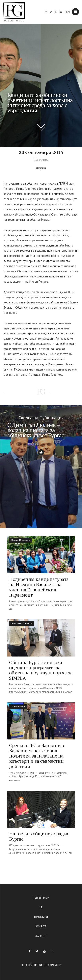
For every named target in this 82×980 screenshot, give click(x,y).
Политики (41, 898)
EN (68, 12)
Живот (41, 926)
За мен (41, 936)
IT (41, 907)
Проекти (41, 917)
